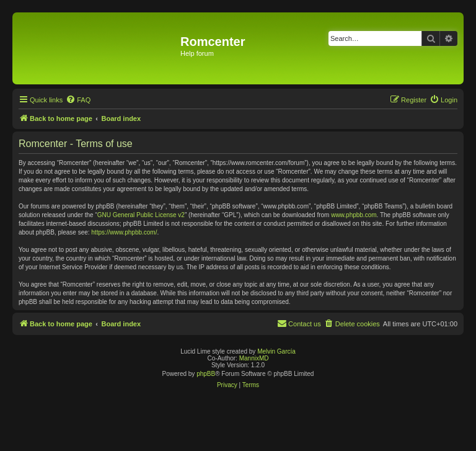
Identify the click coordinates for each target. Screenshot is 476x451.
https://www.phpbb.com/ (124, 232)
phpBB (206, 374)
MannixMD (254, 358)
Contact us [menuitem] (299, 323)
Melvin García (276, 351)
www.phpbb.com (354, 215)
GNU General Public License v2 (141, 215)
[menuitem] (78, 100)
